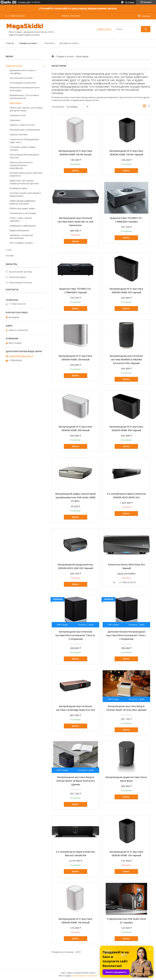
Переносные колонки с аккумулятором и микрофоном (21, 165)
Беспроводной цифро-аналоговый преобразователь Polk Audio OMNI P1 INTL (75, 497)
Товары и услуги (28, 43)
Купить (75, 171)
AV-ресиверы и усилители (23, 83)
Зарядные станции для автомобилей (21, 237)
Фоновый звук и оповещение (25, 130)
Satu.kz (92, 973)
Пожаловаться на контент (85, 976)
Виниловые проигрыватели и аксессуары (25, 89)
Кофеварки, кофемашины (23, 226)
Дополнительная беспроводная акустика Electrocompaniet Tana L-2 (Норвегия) (126, 635)
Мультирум (15, 103)
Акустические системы (21, 78)
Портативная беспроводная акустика (24, 156)
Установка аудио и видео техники (23, 148)
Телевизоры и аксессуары (23, 213)
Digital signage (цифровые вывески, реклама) (23, 202)
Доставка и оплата (69, 43)
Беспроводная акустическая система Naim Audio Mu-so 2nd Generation (75, 222)
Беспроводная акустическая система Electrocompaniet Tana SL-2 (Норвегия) (76, 635)
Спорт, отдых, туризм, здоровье (21, 219)
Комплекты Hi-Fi (18, 115)
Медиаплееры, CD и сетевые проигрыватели (24, 97)
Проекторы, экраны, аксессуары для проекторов (26, 109)
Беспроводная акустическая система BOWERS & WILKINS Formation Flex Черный (126, 359)
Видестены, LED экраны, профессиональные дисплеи (24, 182)
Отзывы (10, 255)
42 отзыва (130, 2)
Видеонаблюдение (19, 230)
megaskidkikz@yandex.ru (21, 356)
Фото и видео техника (21, 243)
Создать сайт (24, 2)
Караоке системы (19, 134)
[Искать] (146, 29)
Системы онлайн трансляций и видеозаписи (25, 194)
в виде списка (149, 107)
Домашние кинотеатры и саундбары (23, 72)
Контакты (50, 43)
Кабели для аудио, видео (22, 208)
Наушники (15, 120)
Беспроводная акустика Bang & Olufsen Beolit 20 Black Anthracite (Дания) (75, 781)
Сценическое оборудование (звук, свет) (24, 141)
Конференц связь (19, 188)
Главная (10, 43)
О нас (9, 250)
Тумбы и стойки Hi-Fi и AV (22, 125)
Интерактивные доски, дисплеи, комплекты (26, 174)
